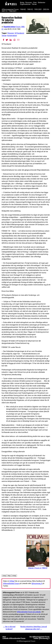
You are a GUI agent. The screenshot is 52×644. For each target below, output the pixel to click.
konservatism (12, 36)
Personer (29, 3)
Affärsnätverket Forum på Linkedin (29, 612)
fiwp (9, 576)
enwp (14, 576)
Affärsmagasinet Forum (10, 9)
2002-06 (46, 9)
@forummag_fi (37, 583)
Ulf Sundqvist (19, 33)
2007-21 (5, 11)
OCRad (12, 581)
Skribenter (42, 3)
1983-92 (30, 9)
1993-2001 (38, 9)
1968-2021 (13, 11)
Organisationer (25, 4)
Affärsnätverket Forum (11, 583)
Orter (35, 3)
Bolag (22, 3)
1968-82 (23, 9)
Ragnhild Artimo (10, 27)
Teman (34, 4)
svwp (4, 576)
